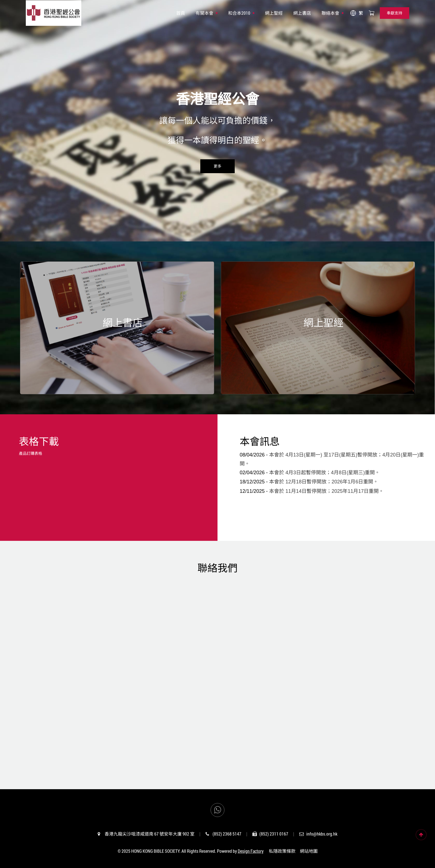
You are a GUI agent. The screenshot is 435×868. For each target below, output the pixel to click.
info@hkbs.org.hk (322, 834)
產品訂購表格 (31, 453)
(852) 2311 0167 (274, 834)
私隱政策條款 (282, 851)
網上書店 (302, 13)
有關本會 (204, 13)
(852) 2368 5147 (227, 834)
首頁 (181, 13)
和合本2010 (239, 13)
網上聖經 (274, 13)
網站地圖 (309, 851)
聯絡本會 (330, 13)
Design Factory (251, 851)
